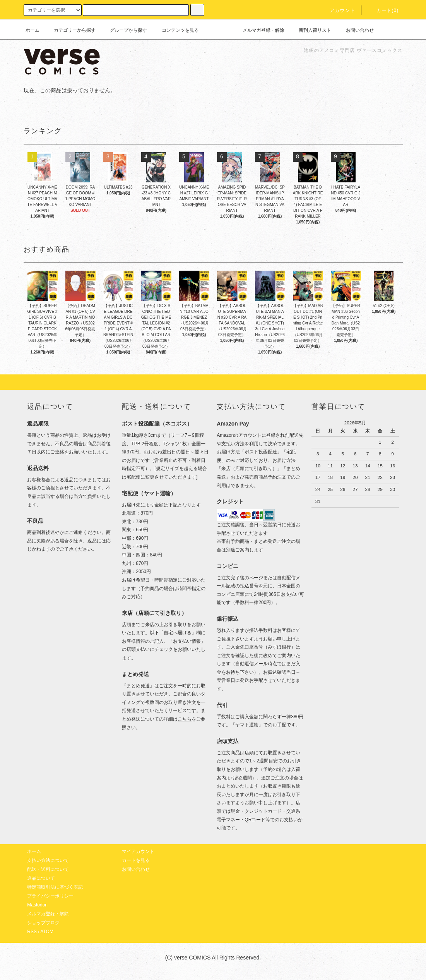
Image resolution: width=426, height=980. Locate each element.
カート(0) (383, 10)
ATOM (47, 932)
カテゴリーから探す (70, 30)
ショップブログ (43, 923)
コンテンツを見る (176, 30)
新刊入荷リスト (310, 30)
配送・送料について (48, 869)
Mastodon (37, 905)
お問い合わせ (355, 30)
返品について (41, 878)
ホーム (33, 30)
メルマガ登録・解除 (259, 30)
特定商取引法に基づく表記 (55, 887)
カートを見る (136, 860)
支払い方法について (48, 860)
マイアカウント (138, 851)
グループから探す (124, 30)
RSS (32, 932)
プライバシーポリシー (50, 896)
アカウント (338, 10)
